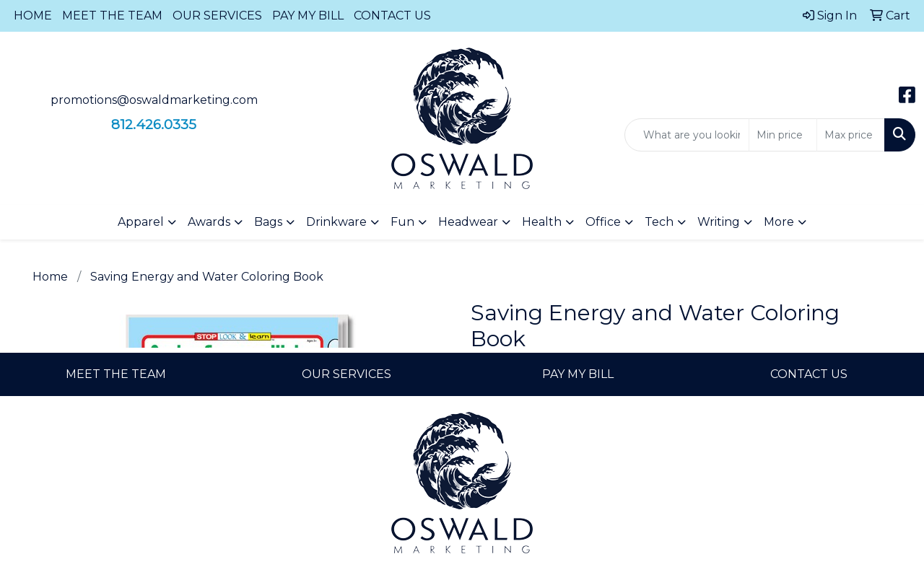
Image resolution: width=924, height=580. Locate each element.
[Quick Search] (687, 135)
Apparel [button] (141, 222)
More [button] (779, 222)
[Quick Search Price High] (851, 135)
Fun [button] (402, 222)
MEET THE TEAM (112, 16)
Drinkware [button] (336, 222)
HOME (33, 16)
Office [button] (603, 222)
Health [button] (542, 222)
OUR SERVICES (217, 16)
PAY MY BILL (308, 16)
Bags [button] (268, 222)
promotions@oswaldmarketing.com (154, 100)
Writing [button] (719, 222)
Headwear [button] (468, 222)
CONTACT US (392, 16)
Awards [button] (209, 222)
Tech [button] (659, 222)
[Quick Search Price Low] (783, 135)
